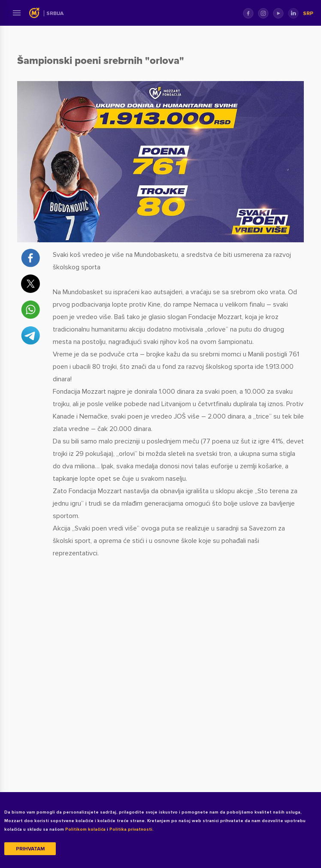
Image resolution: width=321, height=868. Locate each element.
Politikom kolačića (85, 829)
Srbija (55, 14)
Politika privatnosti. (132, 829)
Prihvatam (30, 849)
